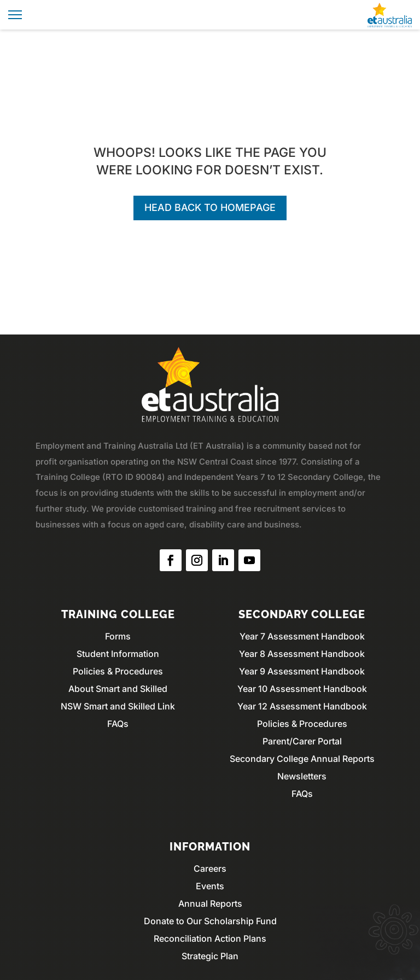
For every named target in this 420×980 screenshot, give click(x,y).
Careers (210, 868)
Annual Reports (210, 903)
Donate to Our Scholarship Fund (210, 921)
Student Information (118, 654)
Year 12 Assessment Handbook (302, 706)
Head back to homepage (210, 207)
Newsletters (302, 776)
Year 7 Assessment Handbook (302, 636)
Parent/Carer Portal (302, 741)
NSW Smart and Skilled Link (118, 706)
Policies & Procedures (118, 671)
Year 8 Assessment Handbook (302, 654)
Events (210, 886)
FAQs (118, 724)
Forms (118, 636)
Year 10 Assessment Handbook (302, 689)
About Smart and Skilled (118, 689)
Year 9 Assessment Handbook (302, 671)
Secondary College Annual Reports (302, 759)
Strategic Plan (210, 956)
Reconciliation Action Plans (210, 938)
